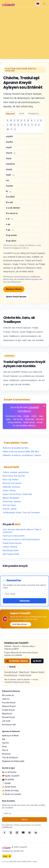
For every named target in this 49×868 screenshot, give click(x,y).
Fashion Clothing (10, 547)
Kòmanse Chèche (14, 289)
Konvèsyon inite (9, 725)
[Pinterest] (30, 833)
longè (26, 416)
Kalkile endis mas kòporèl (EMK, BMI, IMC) (21, 452)
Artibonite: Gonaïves (11, 487)
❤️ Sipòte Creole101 (11, 776)
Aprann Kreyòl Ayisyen (16, 297)
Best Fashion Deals (11, 554)
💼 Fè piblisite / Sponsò (17, 661)
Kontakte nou (7, 827)
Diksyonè (10, 114)
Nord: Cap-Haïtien (11, 479)
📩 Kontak (11, 667)
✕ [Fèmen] (44, 406)
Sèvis (4, 746)
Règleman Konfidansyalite (13, 761)
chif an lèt (18, 419)
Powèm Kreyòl (25, 675)
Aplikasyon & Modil (10, 735)
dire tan (40, 419)
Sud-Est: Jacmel (10, 509)
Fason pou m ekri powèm (14, 536)
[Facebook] (4, 833)
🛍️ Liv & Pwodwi (9, 772)
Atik (4, 739)
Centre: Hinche (9, 490)
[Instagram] (17, 833)
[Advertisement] (24, 33)
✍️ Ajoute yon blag (10, 790)
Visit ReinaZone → (21, 624)
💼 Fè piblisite (8, 779)
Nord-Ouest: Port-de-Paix (14, 476)
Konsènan (6, 754)
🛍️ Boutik (37, 661)
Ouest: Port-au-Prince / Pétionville (17, 494)
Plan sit (5, 750)
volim (34, 416)
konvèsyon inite (13, 416)
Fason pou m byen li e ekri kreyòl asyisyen (21, 539)
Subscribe (25, 601)
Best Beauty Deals (11, 550)
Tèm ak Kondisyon (10, 757)
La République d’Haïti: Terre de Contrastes (21, 512)
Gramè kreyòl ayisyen (12, 543)
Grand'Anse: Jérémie (12, 501)
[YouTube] (23, 833)
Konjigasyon (34, 113)
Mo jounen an (8, 695)
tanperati (29, 419)
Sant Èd (5, 743)
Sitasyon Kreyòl (37, 672)
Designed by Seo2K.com (13, 851)
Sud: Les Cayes (9, 505)
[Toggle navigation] (44, 4)
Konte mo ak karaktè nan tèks (16, 448)
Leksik (22, 113)
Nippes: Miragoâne (11, 498)
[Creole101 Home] (8, 4)
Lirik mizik (6, 721)
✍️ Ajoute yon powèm (12, 794)
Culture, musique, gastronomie (16, 472)
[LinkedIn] (36, 833)
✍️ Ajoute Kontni (9, 787)
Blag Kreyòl (24, 672)
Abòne (25, 819)
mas (41, 416)
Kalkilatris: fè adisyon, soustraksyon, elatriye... (22, 455)
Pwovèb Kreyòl (11, 672)
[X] (11, 833)
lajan (8, 419)
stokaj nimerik (14, 422)
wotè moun (29, 422)
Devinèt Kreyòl (11, 675)
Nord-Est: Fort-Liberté (12, 483)
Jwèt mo (6, 699)
